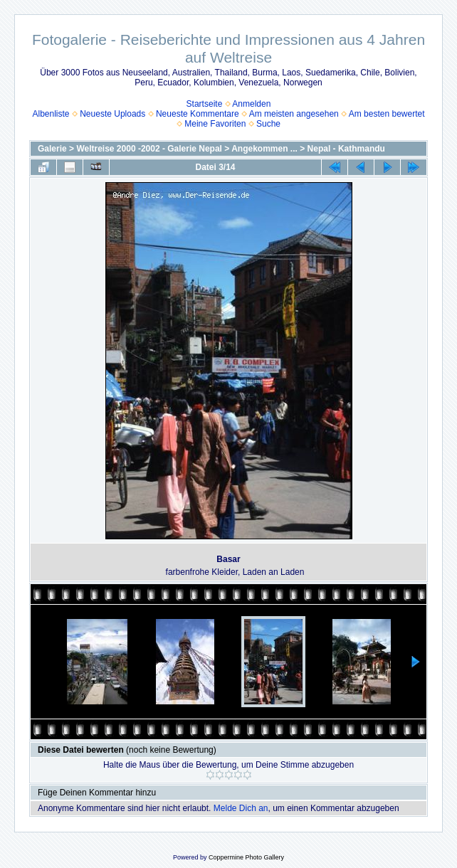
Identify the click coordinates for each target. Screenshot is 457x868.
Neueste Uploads (112, 114)
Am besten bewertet (387, 114)
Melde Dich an (241, 808)
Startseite (205, 104)
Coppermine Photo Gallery (246, 857)
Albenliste (51, 114)
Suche (268, 124)
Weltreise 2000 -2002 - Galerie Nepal (149, 149)
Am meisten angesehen (294, 114)
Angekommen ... (264, 149)
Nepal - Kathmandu (346, 149)
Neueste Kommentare (198, 114)
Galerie (52, 149)
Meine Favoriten (215, 124)
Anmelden (251, 104)
